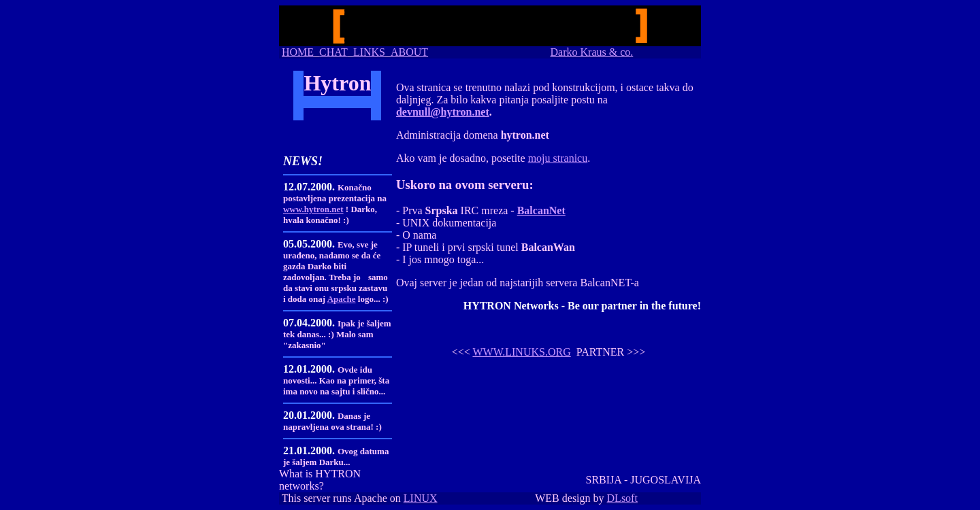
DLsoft (622, 498)
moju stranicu (558, 158)
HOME (298, 52)
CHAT (333, 52)
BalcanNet (541, 210)
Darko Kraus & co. (592, 52)
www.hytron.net (313, 209)
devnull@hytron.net (443, 112)
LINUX (421, 498)
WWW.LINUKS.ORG (521, 352)
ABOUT (409, 52)
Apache (342, 299)
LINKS (369, 52)
